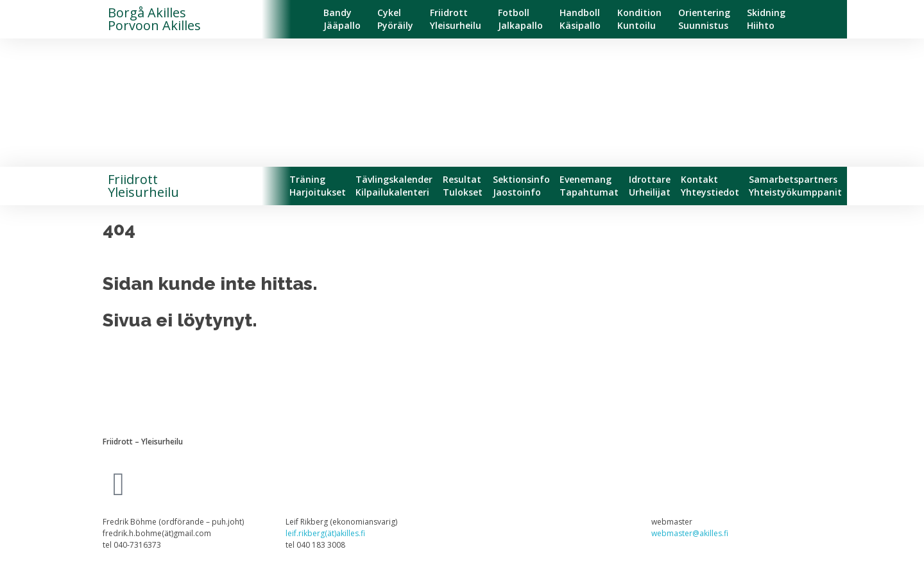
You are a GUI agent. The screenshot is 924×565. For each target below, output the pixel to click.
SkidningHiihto (766, 19)
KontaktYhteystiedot (710, 186)
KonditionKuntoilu (639, 19)
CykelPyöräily (395, 19)
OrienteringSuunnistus (704, 19)
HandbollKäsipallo (580, 19)
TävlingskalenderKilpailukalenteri (394, 186)
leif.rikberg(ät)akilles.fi (325, 533)
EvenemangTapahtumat (589, 186)
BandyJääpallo (342, 19)
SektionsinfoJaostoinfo (521, 186)
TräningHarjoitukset (318, 186)
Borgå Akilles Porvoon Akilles (154, 19)
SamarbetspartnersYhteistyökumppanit (795, 186)
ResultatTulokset (463, 186)
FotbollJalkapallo (520, 19)
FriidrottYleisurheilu (456, 19)
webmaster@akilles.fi (690, 533)
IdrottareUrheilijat (650, 186)
